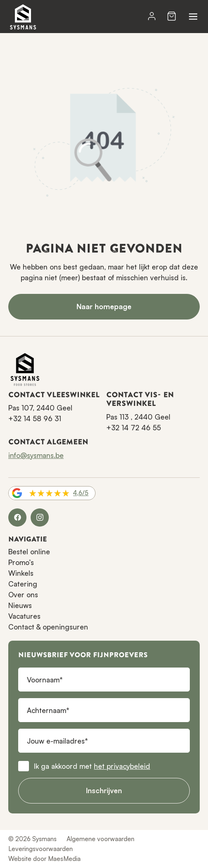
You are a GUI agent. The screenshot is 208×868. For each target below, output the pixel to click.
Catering (23, 584)
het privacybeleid (122, 766)
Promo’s (21, 562)
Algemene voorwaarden (100, 839)
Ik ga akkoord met (92, 766)
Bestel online (29, 552)
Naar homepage (104, 306)
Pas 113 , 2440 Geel (138, 417)
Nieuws (20, 605)
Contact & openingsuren (48, 627)
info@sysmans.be (36, 455)
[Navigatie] (193, 17)
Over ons (23, 595)
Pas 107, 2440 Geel (40, 408)
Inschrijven (104, 790)
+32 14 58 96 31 (35, 418)
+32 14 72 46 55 (134, 428)
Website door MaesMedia (44, 859)
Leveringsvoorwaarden (41, 849)
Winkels (21, 573)
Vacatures (24, 616)
